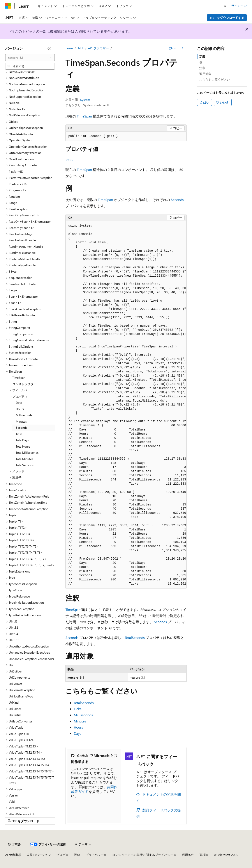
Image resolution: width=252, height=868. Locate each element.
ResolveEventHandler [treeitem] (23, 240)
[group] (126, 405)
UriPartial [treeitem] (15, 715)
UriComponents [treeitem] (19, 677)
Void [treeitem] (12, 801)
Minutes (80, 721)
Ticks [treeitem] (19, 434)
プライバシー (95, 855)
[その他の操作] (183, 48)
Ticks (78, 709)
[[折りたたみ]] (49, 48)
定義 (202, 56)
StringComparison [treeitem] (21, 334)
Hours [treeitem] (20, 409)
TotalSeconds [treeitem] (25, 465)
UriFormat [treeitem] (16, 684)
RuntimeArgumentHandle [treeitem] (26, 246)
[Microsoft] (8, 6)
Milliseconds (83, 715)
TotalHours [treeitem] (23, 446)
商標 (203, 855)
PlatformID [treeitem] (16, 172)
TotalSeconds (135, 638)
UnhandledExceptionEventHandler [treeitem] (32, 659)
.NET (80, 48)
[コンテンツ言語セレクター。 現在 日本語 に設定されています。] (14, 844)
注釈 (202, 68)
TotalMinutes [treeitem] (24, 459)
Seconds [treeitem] (21, 428)
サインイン (239, 6)
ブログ (61, 855)
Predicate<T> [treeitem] (18, 184)
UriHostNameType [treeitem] (21, 696)
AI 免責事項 (13, 855)
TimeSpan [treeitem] (19, 378)
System (85, 100)
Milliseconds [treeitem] (24, 415)
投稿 (77, 855)
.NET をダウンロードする (227, 18)
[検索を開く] (225, 6)
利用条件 (188, 855)
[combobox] (30, 58)
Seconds (177, 200)
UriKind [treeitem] (14, 702)
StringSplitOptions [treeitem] (21, 346)
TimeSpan (84, 116)
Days (78, 733)
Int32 (69, 160)
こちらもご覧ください (215, 79)
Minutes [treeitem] (21, 421)
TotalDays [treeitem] (22, 440)
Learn (69, 48)
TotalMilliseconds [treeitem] (27, 453)
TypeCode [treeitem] (15, 590)
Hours (78, 727)
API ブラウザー (98, 48)
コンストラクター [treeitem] (25, 384)
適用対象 (205, 74)
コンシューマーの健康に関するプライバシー (143, 855)
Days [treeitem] (19, 403)
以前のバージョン (39, 855)
